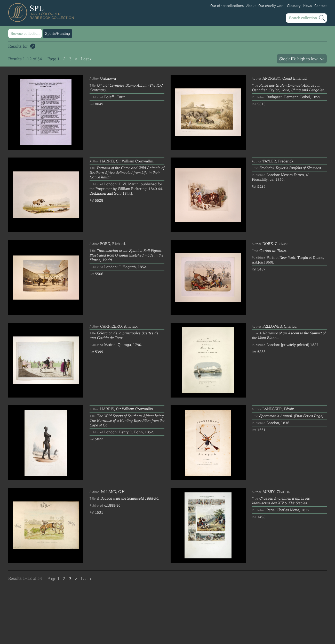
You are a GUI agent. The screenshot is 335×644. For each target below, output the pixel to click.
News (308, 6)
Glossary (294, 6)
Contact (321, 6)
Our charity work (271, 6)
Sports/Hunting (58, 33)
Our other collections (227, 6)
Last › (86, 59)
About (251, 6)
